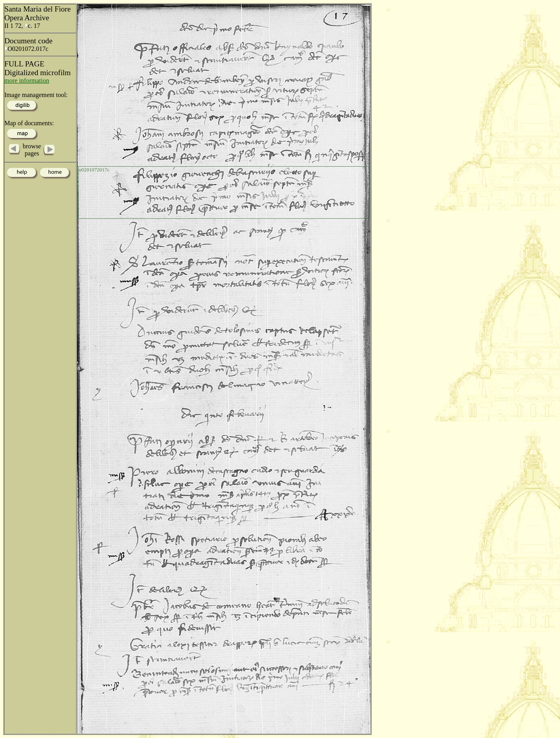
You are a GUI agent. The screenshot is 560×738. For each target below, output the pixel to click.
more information (27, 81)
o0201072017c (94, 170)
